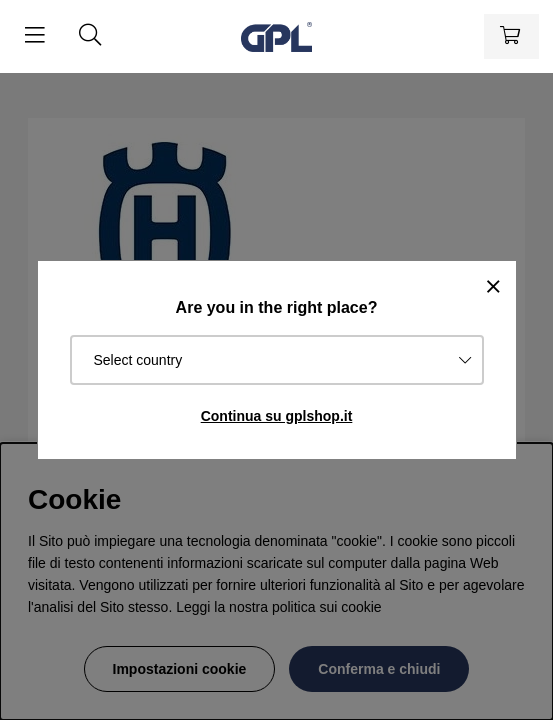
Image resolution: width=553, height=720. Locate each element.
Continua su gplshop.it (277, 416)
